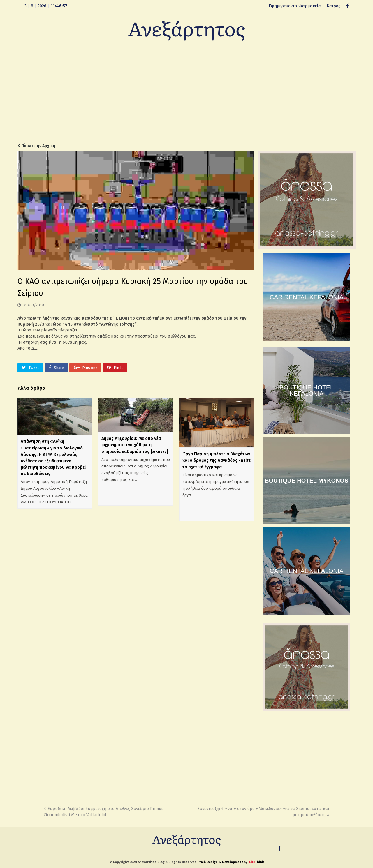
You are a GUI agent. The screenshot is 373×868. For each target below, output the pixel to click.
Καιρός (334, 6)
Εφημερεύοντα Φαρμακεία (295, 6)
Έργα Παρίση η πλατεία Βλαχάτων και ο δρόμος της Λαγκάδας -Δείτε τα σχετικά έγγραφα (217, 460)
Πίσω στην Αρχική (36, 146)
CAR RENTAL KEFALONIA (306, 297)
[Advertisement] (186, 96)
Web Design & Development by (232, 862)
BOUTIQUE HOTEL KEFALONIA (307, 390)
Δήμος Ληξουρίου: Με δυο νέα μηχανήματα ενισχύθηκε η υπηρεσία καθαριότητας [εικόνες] (135, 445)
